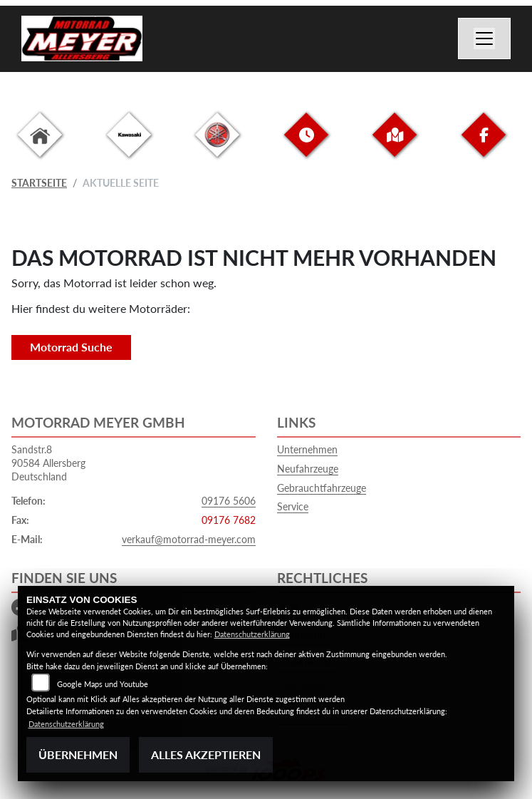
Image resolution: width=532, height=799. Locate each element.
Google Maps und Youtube (103, 684)
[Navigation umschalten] (484, 38)
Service (293, 506)
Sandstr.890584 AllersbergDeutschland (48, 463)
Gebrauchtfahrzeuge (322, 488)
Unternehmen (307, 449)
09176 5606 (229, 501)
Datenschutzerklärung (252, 634)
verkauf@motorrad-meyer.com (189, 539)
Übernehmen (78, 754)
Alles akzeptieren (206, 754)
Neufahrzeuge (308, 469)
